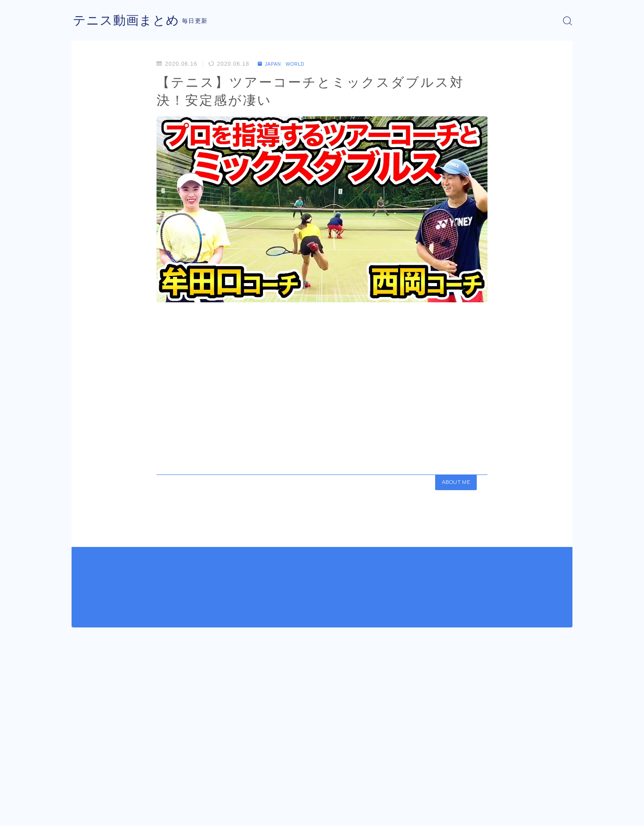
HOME (82, 786)
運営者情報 (86, 813)
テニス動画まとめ (130, 21)
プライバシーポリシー (147, 813)
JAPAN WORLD (285, 64)
